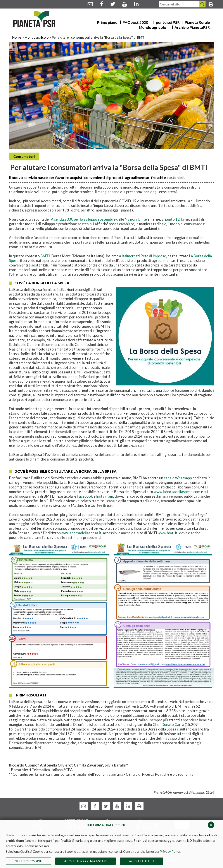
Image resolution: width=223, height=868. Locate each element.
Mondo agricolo (36, 37)
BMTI (45, 256)
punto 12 (172, 219)
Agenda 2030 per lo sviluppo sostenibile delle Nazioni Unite (99, 219)
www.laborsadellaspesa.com (177, 492)
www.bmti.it (168, 533)
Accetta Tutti (142, 861)
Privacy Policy (170, 851)
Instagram (105, 496)
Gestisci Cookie (28, 861)
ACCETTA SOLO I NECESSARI (86, 861)
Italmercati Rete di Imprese (144, 256)
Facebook (85, 496)
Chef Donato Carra (168, 724)
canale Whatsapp (178, 478)
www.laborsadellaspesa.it (80, 533)
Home (17, 37)
